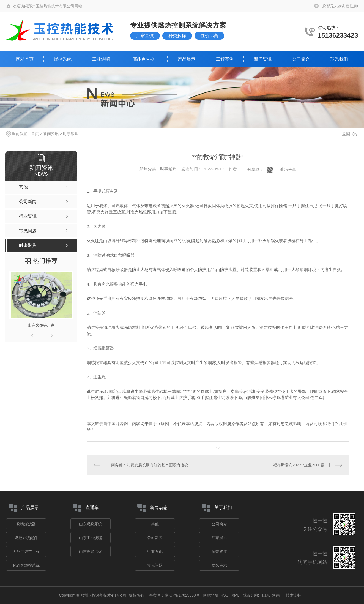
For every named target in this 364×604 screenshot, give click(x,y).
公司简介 (301, 59)
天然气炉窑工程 (26, 551)
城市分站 (250, 595)
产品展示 (187, 59)
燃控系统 (63, 59)
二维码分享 (286, 169)
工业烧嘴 (101, 59)
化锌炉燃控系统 (26, 565)
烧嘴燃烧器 (26, 524)
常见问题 (155, 565)
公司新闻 (155, 538)
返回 (349, 134)
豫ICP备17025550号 (182, 595)
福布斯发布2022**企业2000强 (299, 465)
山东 (266, 595)
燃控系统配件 (26, 538)
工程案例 (225, 59)
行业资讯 (155, 551)
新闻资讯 (263, 59)
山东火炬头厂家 (41, 325)
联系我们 (339, 59)
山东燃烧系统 (91, 524)
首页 (35, 134)
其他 (155, 524)
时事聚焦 (71, 134)
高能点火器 (144, 59)
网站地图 (210, 595)
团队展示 (219, 565)
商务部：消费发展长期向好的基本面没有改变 (150, 465)
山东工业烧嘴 (91, 538)
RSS (225, 595)
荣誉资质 (219, 551)
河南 (276, 595)
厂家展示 (219, 538)
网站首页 (25, 59)
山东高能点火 (91, 551)
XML (236, 595)
